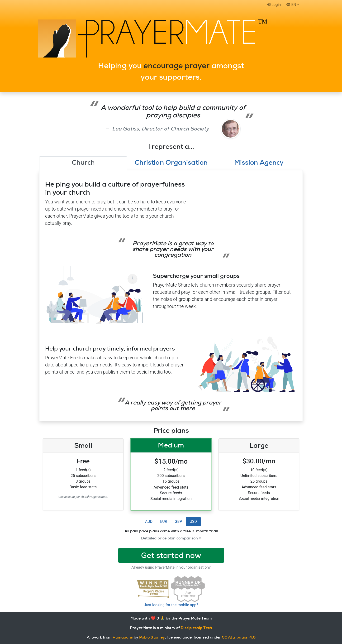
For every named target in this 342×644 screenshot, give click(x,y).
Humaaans (123, 637)
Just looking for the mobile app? (171, 605)
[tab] (83, 163)
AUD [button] (149, 521)
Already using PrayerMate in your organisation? (171, 567)
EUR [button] (164, 521)
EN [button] (291, 5)
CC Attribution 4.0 (239, 637)
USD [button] (193, 521)
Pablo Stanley (152, 637)
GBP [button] (178, 521)
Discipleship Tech (196, 628)
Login (274, 5)
